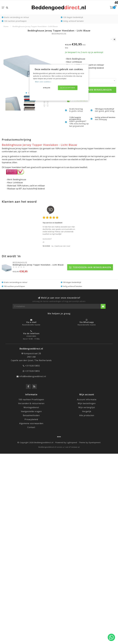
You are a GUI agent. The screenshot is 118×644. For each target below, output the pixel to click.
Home (6, 26)
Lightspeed (72, 442)
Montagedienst (31, 407)
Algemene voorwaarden (31, 423)
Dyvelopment (95, 442)
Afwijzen (47, 88)
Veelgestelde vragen (31, 411)
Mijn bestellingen (87, 403)
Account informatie (87, 400)
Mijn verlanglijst (87, 407)
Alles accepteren (68, 88)
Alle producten (87, 415)
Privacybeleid (31, 419)
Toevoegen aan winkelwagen (91, 90)
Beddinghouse (59, 34)
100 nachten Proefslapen (31, 400)
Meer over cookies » (43, 82)
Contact (31, 427)
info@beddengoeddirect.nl (33, 376)
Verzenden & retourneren (31, 403)
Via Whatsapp (87, 322)
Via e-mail (31, 322)
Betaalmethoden (31, 415)
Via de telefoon (31, 333)
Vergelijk (87, 411)
